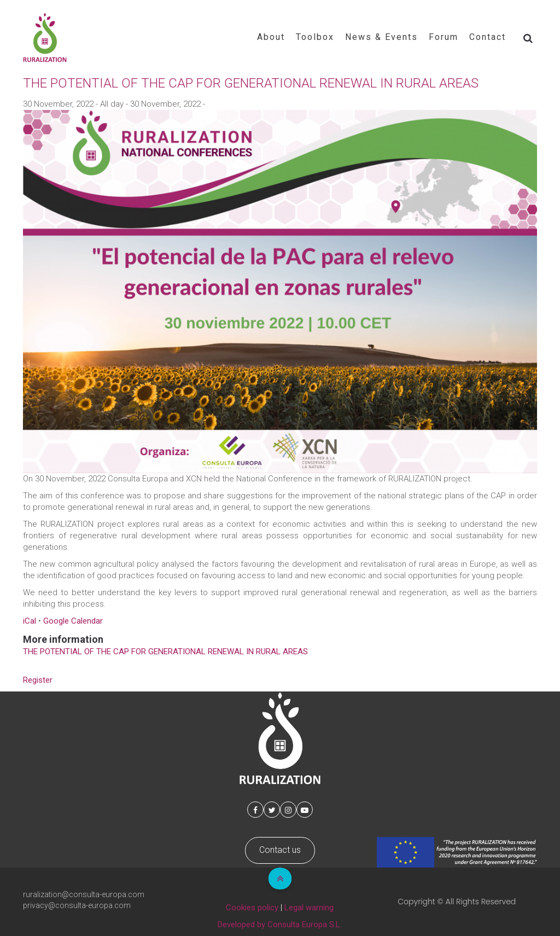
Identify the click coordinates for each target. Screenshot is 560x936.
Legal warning (309, 908)
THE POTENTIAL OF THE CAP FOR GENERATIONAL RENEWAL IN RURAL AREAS (165, 652)
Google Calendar (73, 621)
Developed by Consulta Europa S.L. (280, 925)
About (271, 37)
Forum (444, 37)
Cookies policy (252, 908)
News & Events (381, 37)
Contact (488, 37)
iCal (30, 621)
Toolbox (315, 37)
